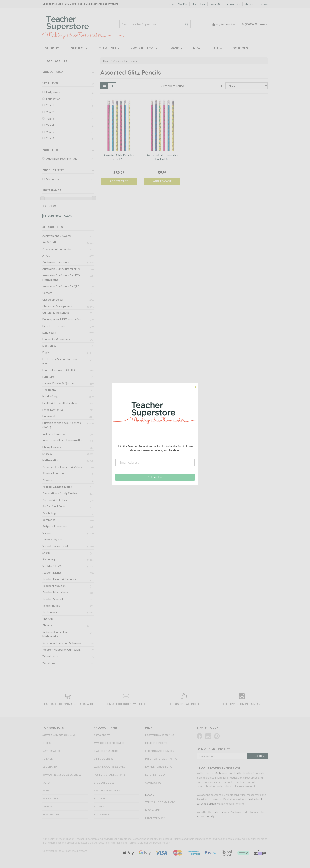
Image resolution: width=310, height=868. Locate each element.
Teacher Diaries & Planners (59, 579)
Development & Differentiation (61, 319)
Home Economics (53, 409)
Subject (79, 48)
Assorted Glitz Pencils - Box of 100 (119, 157)
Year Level (109, 48)
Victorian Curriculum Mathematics (55, 634)
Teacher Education (54, 586)
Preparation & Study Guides (60, 493)
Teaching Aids (51, 605)
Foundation (53, 99)
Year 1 (50, 105)
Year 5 (50, 132)
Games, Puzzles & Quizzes (58, 383)
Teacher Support (53, 599)
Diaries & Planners (106, 751)
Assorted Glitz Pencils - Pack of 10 (162, 157)
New (197, 48)
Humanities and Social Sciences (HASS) (62, 425)
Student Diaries (52, 572)
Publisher (50, 150)
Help (203, 4)
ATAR (46, 255)
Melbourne (221, 773)
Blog (194, 4)
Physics (47, 480)
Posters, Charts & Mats (110, 775)
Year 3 (50, 119)
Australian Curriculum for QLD (61, 286)
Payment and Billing (159, 767)
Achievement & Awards (57, 236)
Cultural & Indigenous (56, 313)
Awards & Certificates (109, 743)
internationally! (206, 816)
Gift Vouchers (233, 4)
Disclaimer (152, 810)
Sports (46, 553)
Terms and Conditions (160, 802)
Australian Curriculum (56, 262)
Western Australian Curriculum (61, 650)
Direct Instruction (53, 326)
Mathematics (50, 460)
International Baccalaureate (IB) (62, 440)
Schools (240, 48)
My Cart (249, 4)
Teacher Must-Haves (55, 592)
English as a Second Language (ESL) (61, 361)
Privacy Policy (155, 818)
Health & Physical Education (60, 403)
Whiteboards (50, 656)
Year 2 (50, 112)
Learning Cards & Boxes (109, 767)
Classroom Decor (53, 300)
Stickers (100, 798)
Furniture (48, 376)
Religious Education (54, 526)
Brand (175, 48)
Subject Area (53, 72)
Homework (49, 416)
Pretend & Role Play (55, 500)
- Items (254, 24)
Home (170, 4)
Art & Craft (49, 242)
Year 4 (50, 125)
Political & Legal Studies (57, 487)
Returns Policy (155, 775)
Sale (217, 48)
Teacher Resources (107, 791)
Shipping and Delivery (160, 751)
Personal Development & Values (62, 467)
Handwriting (50, 396)
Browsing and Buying (160, 735)
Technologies (51, 612)
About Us (183, 4)
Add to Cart (119, 181)
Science (47, 533)
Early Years (53, 92)
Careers (47, 293)
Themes (47, 625)
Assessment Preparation (58, 249)
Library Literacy (52, 447)
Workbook (49, 663)
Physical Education (54, 473)
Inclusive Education (54, 434)
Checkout (263, 4)
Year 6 (50, 138)
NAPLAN (47, 783)
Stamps (99, 806)
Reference (49, 520)
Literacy (47, 454)
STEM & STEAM (52, 566)
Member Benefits (156, 743)
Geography (49, 390)
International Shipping (161, 759)
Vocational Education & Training (62, 643)
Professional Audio (54, 506)
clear (68, 216)
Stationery (53, 179)
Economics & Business (56, 339)
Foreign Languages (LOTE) (59, 370)
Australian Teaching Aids (62, 159)
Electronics (49, 346)
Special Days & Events (56, 546)
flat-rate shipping (219, 812)
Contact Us (215, 4)
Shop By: (53, 48)
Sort (219, 86)
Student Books (104, 783)
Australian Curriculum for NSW (61, 269)
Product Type (144, 48)
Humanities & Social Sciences (62, 775)
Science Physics (52, 539)
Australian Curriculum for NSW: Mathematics (62, 277)
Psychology (49, 513)
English (47, 352)
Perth (237, 773)
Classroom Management (57, 306)
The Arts (48, 619)
